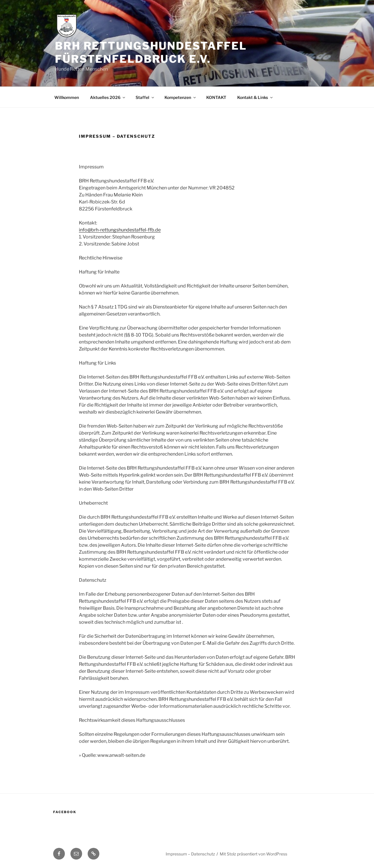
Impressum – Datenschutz (190, 854)
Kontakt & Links (255, 97)
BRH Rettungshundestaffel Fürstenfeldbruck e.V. (151, 52)
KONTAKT (216, 97)
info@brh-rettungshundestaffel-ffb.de (120, 230)
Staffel (145, 97)
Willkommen (67, 97)
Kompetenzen (181, 97)
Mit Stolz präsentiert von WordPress (253, 854)
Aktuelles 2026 (108, 97)
